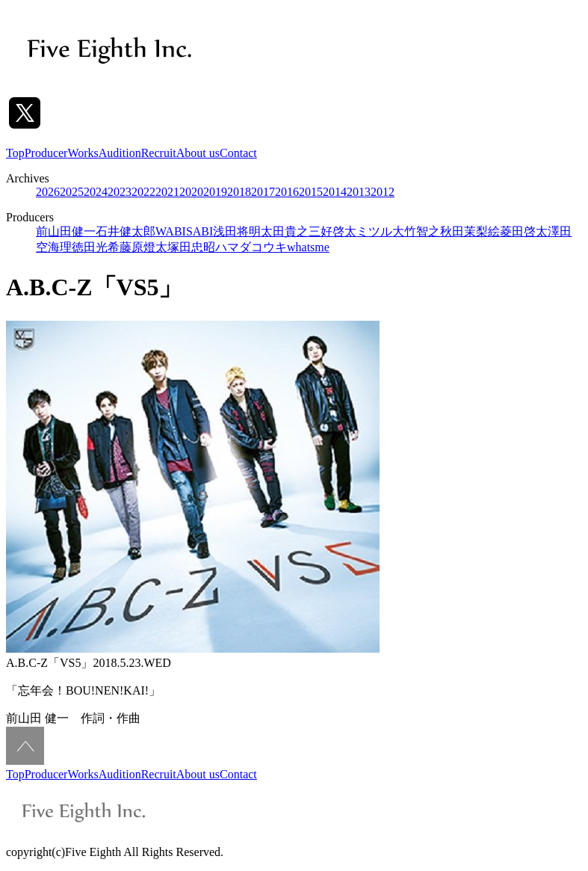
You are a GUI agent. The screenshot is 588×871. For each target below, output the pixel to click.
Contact (238, 153)
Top (15, 153)
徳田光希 (96, 247)
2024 (96, 192)
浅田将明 (237, 231)
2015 (311, 192)
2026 (48, 192)
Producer (46, 153)
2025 (72, 192)
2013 (359, 192)
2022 (143, 192)
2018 (239, 192)
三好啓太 (332, 231)
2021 (167, 192)
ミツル (374, 231)
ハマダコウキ (251, 247)
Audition (120, 153)
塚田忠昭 (191, 247)
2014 (335, 192)
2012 (383, 192)
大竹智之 (416, 231)
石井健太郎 (126, 231)
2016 (287, 192)
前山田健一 (66, 231)
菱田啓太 (524, 231)
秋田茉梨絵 (470, 231)
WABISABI (184, 231)
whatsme (308, 247)
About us (198, 153)
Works (83, 153)
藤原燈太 (143, 247)
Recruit (159, 153)
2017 (263, 192)
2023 (120, 192)
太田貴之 (285, 231)
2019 (215, 192)
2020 (191, 192)
